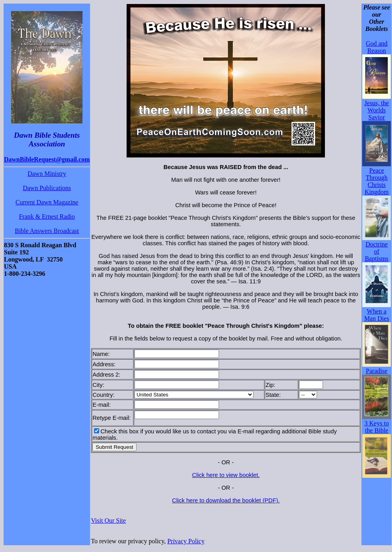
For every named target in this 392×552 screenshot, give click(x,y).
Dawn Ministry (47, 174)
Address (103, 364)
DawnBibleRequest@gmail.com (47, 159)
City (97, 385)
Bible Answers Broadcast (47, 231)
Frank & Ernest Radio (47, 216)
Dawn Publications (47, 188)
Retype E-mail (111, 418)
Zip (269, 385)
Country (103, 395)
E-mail (101, 405)
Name (100, 354)
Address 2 (106, 375)
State (272, 395)
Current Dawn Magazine (47, 202)
